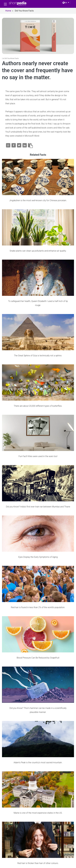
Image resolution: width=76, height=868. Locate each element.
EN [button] (65, 3)
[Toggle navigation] (5, 4)
